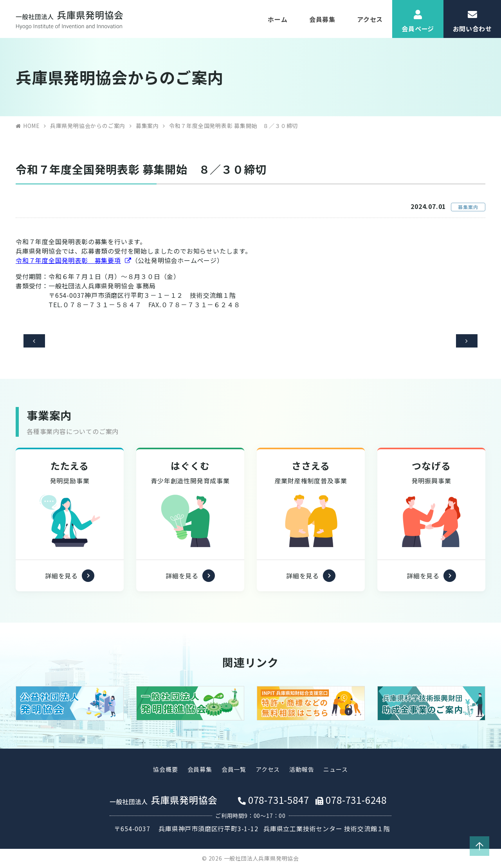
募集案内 (147, 126)
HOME (32, 126)
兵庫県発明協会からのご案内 (88, 126)
